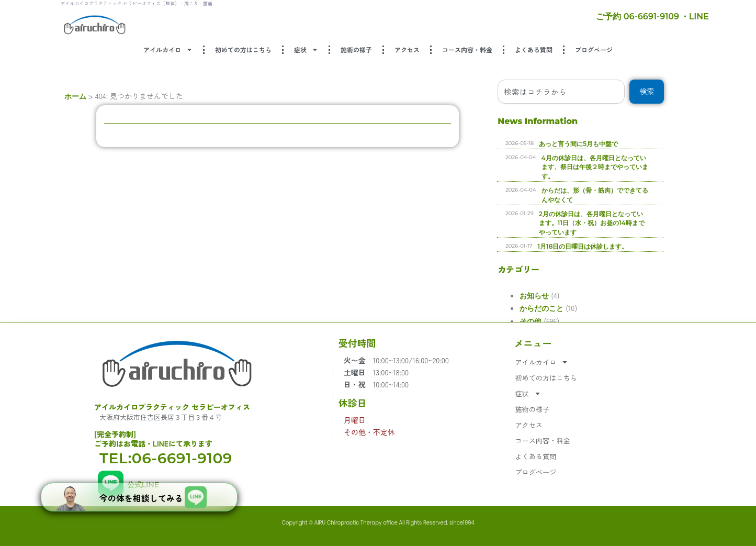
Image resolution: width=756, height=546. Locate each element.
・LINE (695, 16)
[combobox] (634, 92)
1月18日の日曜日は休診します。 (685, 246)
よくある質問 (534, 49)
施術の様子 (356, 49)
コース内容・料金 (467, 49)
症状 (306, 50)
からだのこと (571, 308)
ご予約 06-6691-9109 (637, 16)
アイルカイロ (168, 50)
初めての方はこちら (243, 49)
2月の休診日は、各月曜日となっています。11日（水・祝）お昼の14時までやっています (693, 223)
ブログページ (594, 49)
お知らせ (564, 296)
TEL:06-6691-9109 (166, 458)
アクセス (407, 49)
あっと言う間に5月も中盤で (680, 144)
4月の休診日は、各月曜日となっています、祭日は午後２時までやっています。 (696, 167)
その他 (560, 321)
